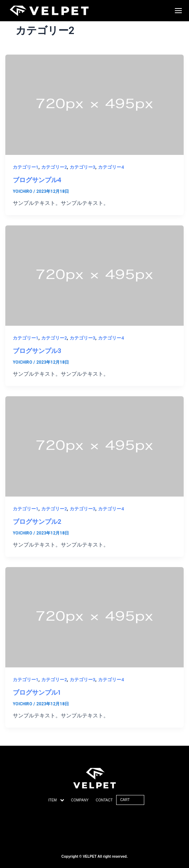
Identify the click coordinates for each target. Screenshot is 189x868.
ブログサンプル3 (37, 351)
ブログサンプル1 (37, 692)
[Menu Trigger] (178, 11)
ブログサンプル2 (37, 522)
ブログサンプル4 (37, 180)
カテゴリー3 (82, 167)
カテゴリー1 (26, 167)
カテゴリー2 (54, 167)
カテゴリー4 (111, 167)
